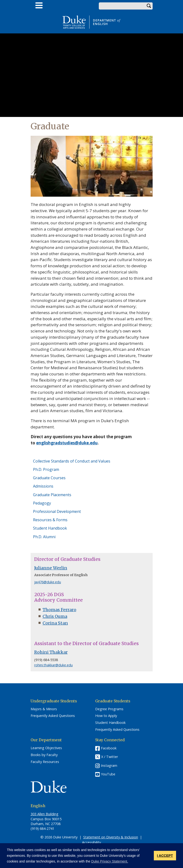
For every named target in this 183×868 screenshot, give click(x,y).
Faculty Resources (45, 762)
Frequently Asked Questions (53, 716)
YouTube (108, 774)
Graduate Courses (49, 478)
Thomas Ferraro (59, 610)
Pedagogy (42, 503)
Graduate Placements (52, 495)
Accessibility (91, 842)
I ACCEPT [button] (165, 856)
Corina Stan (55, 623)
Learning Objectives (46, 748)
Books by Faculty (44, 755)
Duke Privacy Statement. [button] (110, 861)
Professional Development (57, 511)
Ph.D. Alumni (44, 537)
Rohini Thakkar (51, 652)
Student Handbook (50, 528)
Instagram (109, 765)
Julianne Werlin (51, 568)
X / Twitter (110, 757)
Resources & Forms (50, 520)
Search (149, 6)
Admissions (43, 486)
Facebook (109, 748)
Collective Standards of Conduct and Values (72, 461)
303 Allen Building (44, 814)
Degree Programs (109, 709)
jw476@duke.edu (48, 582)
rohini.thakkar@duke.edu (53, 665)
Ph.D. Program (46, 469)
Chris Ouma (55, 616)
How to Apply (106, 716)
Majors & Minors (44, 709)
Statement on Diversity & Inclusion (111, 837)
